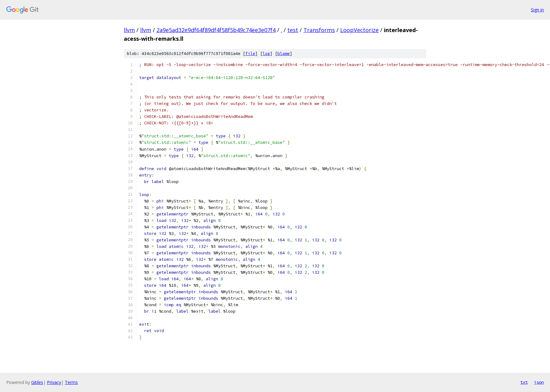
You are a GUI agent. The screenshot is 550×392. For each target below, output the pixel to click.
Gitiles (37, 382)
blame (284, 54)
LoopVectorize (359, 30)
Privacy (54, 382)
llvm (129, 30)
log (266, 54)
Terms (71, 382)
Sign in (537, 10)
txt (524, 382)
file (250, 54)
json (539, 382)
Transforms (319, 30)
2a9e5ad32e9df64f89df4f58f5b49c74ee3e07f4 (216, 30)
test (293, 30)
